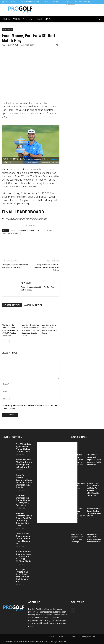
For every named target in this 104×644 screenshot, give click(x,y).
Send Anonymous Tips (83, 2)
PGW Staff (14, 45)
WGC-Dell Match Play (11, 234)
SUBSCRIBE (67, 2)
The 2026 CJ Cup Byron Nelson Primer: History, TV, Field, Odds (24, 448)
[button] (99, 19)
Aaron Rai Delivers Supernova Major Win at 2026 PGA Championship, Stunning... (24, 481)
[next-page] (8, 341)
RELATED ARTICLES (12, 305)
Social (7, 19)
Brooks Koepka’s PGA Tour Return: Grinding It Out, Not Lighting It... (24, 463)
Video (17, 19)
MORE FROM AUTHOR (33, 305)
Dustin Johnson (35, 230)
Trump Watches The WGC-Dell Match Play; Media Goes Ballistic (47, 267)
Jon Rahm (48, 230)
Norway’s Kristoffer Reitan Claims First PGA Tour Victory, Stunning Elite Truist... (24, 519)
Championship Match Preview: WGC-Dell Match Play (15, 266)
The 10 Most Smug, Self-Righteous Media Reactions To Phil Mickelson (94, 460)
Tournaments (8, 29)
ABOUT (47, 2)
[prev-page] (4, 341)
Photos (27, 19)
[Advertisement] (84, 75)
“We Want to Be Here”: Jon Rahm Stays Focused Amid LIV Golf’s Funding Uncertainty (10, 330)
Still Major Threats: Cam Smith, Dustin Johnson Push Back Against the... (22, 576)
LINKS (48, 19)
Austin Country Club (18, 230)
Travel (38, 19)
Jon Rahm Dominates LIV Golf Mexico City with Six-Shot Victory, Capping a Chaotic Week (31, 330)
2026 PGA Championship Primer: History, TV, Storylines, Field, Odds (23, 500)
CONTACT (56, 2)
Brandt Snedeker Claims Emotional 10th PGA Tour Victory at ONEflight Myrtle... (24, 556)
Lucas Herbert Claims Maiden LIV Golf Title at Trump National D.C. (23, 539)
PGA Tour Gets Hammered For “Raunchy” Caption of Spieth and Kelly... (78, 513)
